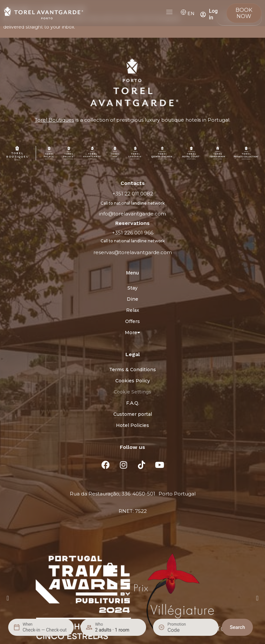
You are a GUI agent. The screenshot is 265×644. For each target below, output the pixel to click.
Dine (132, 299)
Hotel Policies (132, 425)
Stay (132, 288)
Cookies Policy (133, 381)
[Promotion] (183, 630)
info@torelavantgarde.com (132, 214)
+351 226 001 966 (133, 233)
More (132, 332)
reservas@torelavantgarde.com (133, 252)
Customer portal (133, 414)
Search (237, 627)
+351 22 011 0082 (133, 194)
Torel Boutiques (54, 120)
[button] (8, 598)
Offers (132, 321)
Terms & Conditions (132, 370)
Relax (133, 310)
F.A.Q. (133, 403)
